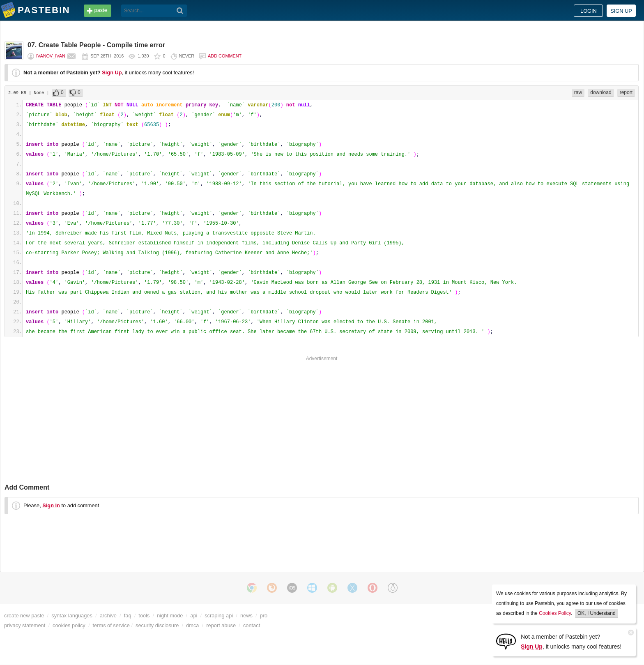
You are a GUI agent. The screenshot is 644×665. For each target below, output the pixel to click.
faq (128, 616)
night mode (170, 616)
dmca (192, 625)
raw (578, 92)
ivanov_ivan (51, 56)
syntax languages (72, 616)
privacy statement (25, 625)
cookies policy (69, 625)
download (601, 92)
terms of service (111, 625)
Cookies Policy (555, 613)
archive (108, 616)
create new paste (24, 616)
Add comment (225, 56)
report (626, 92)
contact (252, 625)
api (194, 616)
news (246, 616)
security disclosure (157, 625)
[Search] (180, 11)
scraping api (219, 616)
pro (264, 616)
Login (589, 11)
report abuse (221, 625)
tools (144, 616)
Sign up (621, 11)
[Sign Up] (506, 641)
